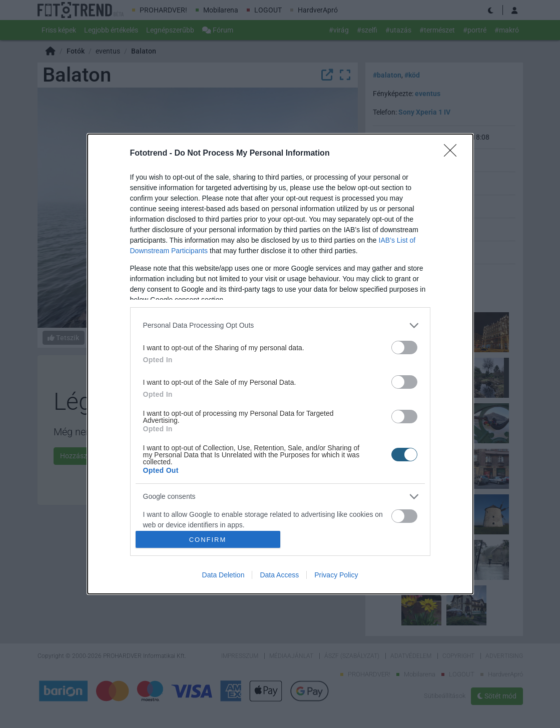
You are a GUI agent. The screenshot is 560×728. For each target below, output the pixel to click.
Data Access (279, 575)
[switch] (404, 347)
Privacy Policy (336, 575)
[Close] (453, 154)
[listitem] (280, 325)
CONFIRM (208, 540)
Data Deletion (223, 575)
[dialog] (280, 364)
